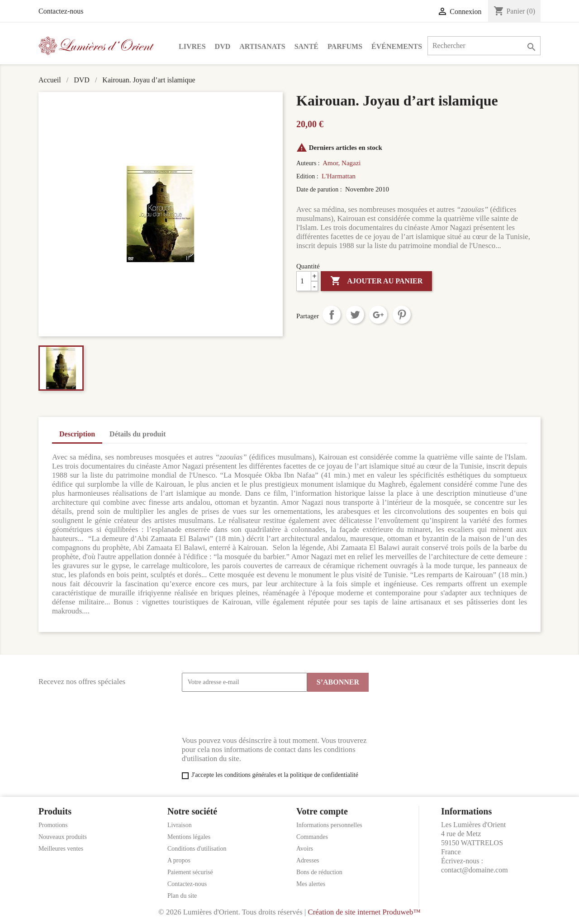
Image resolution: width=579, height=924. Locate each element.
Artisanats (262, 46)
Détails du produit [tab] (138, 434)
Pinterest (402, 315)
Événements (397, 46)
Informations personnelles (329, 825)
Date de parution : (320, 189)
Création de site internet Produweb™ (364, 912)
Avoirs (305, 849)
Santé (306, 46)
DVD (223, 46)
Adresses (308, 860)
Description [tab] (77, 434)
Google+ (378, 315)
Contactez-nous (61, 11)
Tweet (355, 315)
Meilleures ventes (61, 849)
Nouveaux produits (63, 837)
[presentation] (251, 714)
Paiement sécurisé (190, 872)
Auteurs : (309, 163)
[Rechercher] (484, 46)
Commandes (312, 837)
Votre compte (322, 811)
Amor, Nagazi (342, 163)
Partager (332, 315)
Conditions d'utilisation (197, 849)
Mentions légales (189, 837)
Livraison (180, 825)
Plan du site (182, 896)
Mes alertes (311, 884)
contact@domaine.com (475, 870)
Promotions (53, 825)
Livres (192, 46)
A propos (179, 860)
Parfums (345, 46)
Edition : (308, 176)
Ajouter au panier (376, 281)
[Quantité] (307, 281)
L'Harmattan (339, 176)
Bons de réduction (319, 872)
